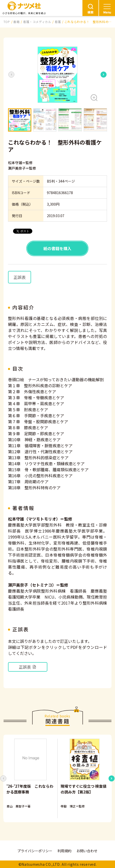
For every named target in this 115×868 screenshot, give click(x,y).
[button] (57, 75)
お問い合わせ (87, 851)
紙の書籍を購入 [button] (57, 248)
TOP (7, 22)
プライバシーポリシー (35, 851)
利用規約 (64, 851)
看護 (58, 22)
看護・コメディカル (37, 22)
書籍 (16, 22)
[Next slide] (103, 75)
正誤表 (20, 277)
